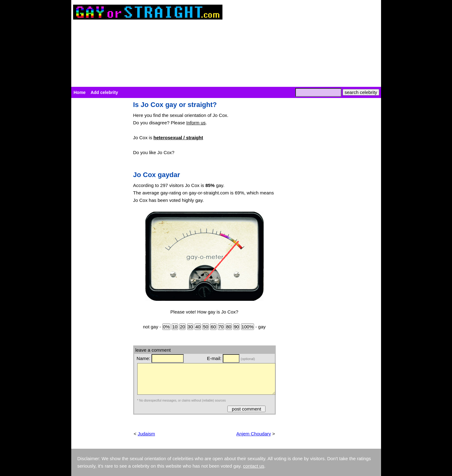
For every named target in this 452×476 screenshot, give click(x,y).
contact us (254, 466)
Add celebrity (104, 92)
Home (80, 92)
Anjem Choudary (254, 434)
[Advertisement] (99, 194)
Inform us (196, 123)
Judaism (146, 434)
